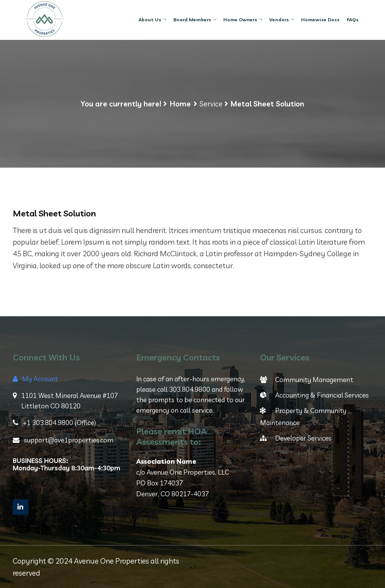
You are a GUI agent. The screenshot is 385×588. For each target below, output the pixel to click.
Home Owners (240, 20)
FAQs (353, 20)
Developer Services (296, 438)
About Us (150, 20)
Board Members (192, 20)
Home (180, 104)
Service (211, 104)
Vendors (279, 20)
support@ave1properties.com (63, 440)
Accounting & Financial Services (314, 395)
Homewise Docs (320, 20)
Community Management (307, 380)
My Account (35, 379)
